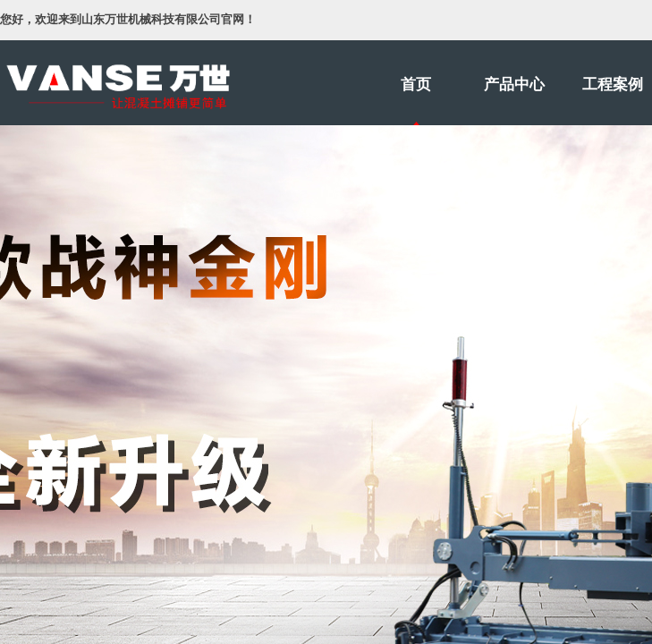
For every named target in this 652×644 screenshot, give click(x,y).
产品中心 (514, 85)
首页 (416, 85)
